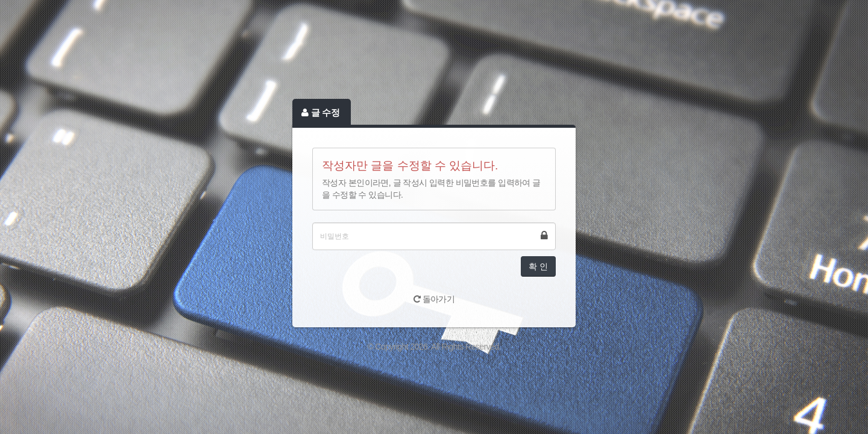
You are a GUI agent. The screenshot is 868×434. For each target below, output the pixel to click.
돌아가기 (434, 299)
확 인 (538, 266)
